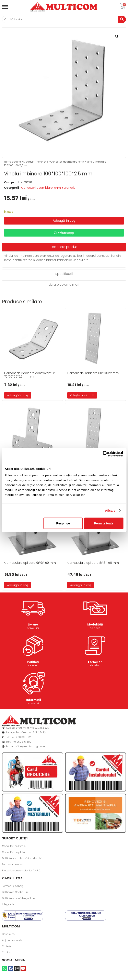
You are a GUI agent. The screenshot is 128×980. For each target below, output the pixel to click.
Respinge (63, 523)
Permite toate (104, 523)
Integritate (8, 904)
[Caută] (60, 19)
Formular (95, 662)
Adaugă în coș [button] (18, 395)
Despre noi (9, 934)
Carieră (6, 946)
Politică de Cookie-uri (15, 892)
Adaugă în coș (64, 221)
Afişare (110, 510)
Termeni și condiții (13, 886)
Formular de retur (12, 864)
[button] (117, 36)
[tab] (64, 247)
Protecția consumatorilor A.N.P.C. (21, 870)
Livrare (33, 624)
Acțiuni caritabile (12, 940)
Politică (33, 662)
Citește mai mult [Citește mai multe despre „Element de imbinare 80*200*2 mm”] (82, 395)
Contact (7, 952)
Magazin (29, 162)
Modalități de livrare (14, 846)
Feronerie (42, 162)
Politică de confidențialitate (18, 898)
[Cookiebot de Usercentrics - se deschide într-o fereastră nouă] (106, 454)
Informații (34, 700)
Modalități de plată (13, 852)
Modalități (95, 624)
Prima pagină (13, 162)
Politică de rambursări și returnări (22, 858)
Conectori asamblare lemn (67, 162)
